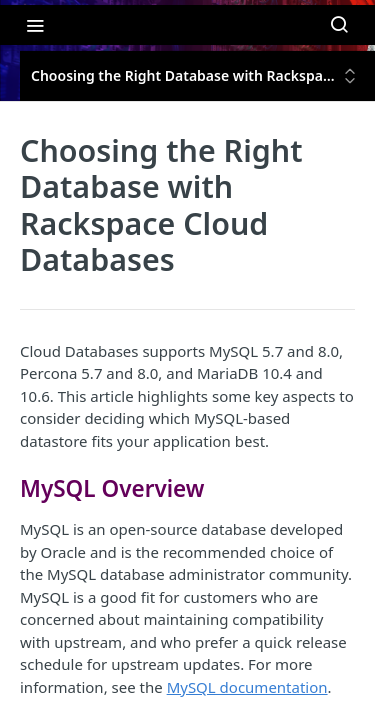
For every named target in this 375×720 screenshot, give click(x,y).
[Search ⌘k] (339, 25)
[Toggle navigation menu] (35, 25)
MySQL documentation (247, 687)
